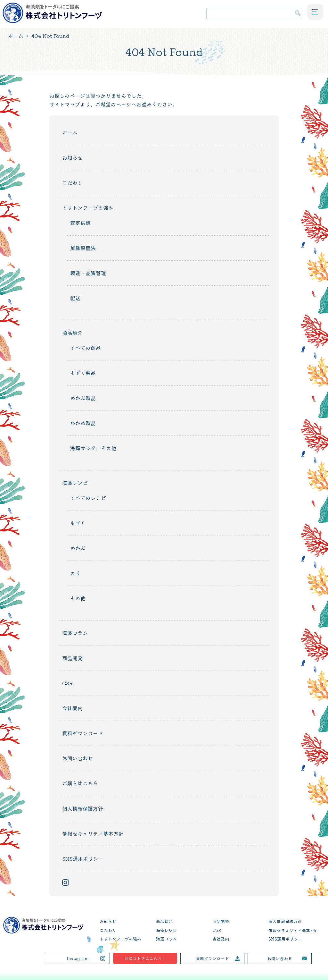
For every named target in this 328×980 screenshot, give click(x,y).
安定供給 (80, 223)
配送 (75, 298)
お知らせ (72, 157)
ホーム (16, 36)
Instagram (78, 958)
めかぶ (78, 548)
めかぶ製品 (83, 398)
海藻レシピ (75, 483)
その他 (78, 598)
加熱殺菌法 (83, 248)
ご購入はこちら (80, 783)
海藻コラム (75, 633)
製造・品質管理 (88, 273)
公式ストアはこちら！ (145, 958)
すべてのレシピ (88, 498)
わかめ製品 (83, 423)
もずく (78, 523)
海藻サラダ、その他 (93, 448)
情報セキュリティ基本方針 (93, 833)
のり (75, 573)
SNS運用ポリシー (83, 858)
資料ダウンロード (83, 733)
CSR (68, 683)
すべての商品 (86, 348)
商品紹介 (72, 333)
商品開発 (72, 658)
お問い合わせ (78, 758)
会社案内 (72, 708)
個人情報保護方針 (83, 808)
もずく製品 (83, 373)
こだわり (72, 182)
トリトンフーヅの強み (88, 207)
